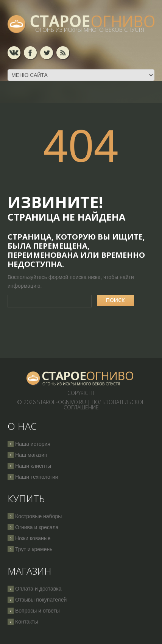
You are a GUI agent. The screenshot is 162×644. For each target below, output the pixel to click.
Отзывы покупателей (41, 600)
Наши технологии (37, 477)
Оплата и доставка (38, 589)
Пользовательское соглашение (104, 405)
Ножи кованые (33, 538)
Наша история (33, 444)
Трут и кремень (34, 549)
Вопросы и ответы (37, 611)
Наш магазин (31, 455)
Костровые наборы (38, 516)
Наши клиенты (33, 466)
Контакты (26, 622)
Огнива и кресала (37, 527)
